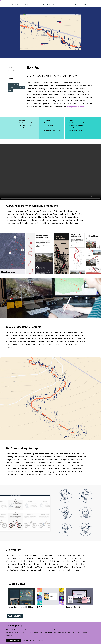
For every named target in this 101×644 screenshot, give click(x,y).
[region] (51, 633)
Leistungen (14, 4)
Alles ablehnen (29, 640)
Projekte (26, 4)
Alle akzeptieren (14, 640)
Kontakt (84, 4)
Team (75, 4)
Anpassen (41, 640)
